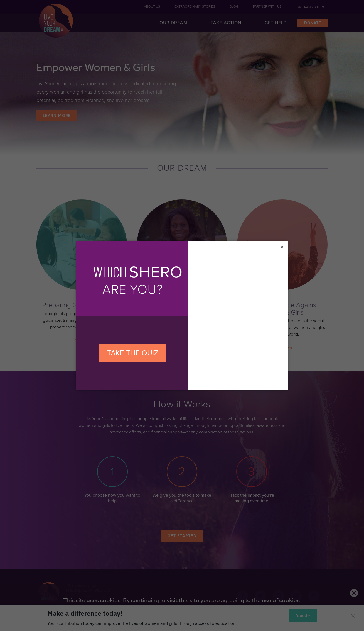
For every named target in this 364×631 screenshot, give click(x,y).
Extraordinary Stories (195, 6)
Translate (311, 7)
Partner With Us (267, 6)
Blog (234, 6)
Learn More (57, 116)
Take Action (226, 23)
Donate (313, 23)
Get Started (182, 536)
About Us (152, 6)
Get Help (276, 23)
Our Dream (173, 23)
